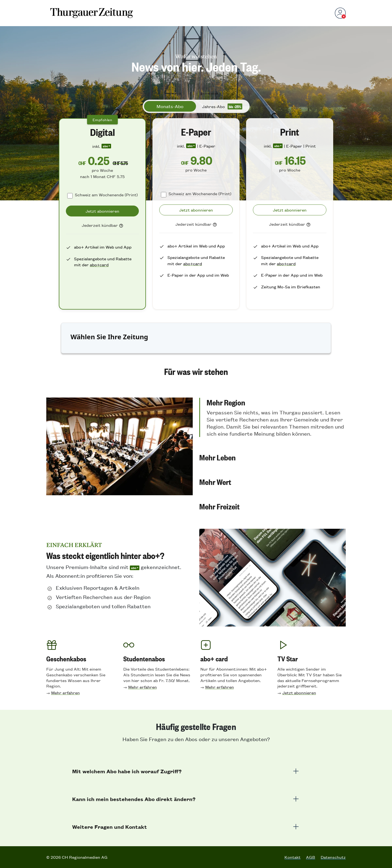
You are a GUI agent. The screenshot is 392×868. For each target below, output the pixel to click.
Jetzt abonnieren (299, 693)
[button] (272, 417)
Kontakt (293, 857)
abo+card (99, 265)
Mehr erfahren (65, 693)
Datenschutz (333, 857)
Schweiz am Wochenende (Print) (106, 195)
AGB (311, 857)
